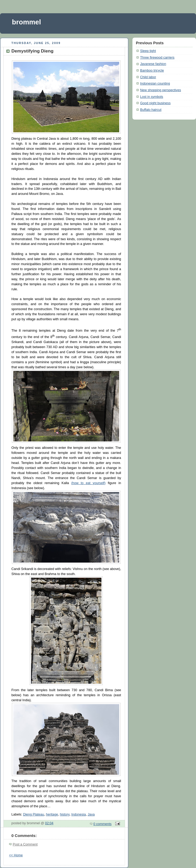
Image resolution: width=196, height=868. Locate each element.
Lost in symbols (152, 97)
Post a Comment (25, 844)
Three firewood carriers (157, 58)
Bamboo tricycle (152, 71)
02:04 (49, 823)
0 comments (103, 824)
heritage (52, 814)
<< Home (16, 855)
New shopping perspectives (161, 90)
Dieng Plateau (34, 814)
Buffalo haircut (151, 110)
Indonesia (79, 814)
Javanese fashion (153, 64)
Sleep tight (148, 51)
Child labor (148, 77)
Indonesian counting (155, 84)
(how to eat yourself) (88, 483)
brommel (26, 22)
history (65, 814)
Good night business (155, 103)
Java (91, 814)
